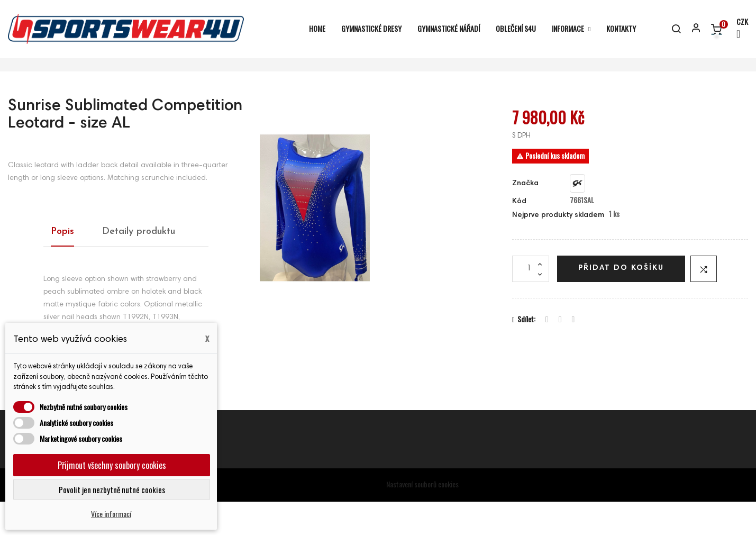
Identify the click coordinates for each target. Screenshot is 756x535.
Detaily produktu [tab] (139, 265)
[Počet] (531, 302)
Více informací (111, 514)
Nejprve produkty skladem (558, 249)
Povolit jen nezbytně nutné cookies (112, 489)
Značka (525, 217)
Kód (519, 235)
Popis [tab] (62, 265)
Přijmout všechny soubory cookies (112, 465)
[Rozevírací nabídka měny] (737, 29)
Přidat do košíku (621, 302)
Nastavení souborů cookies (422, 518)
